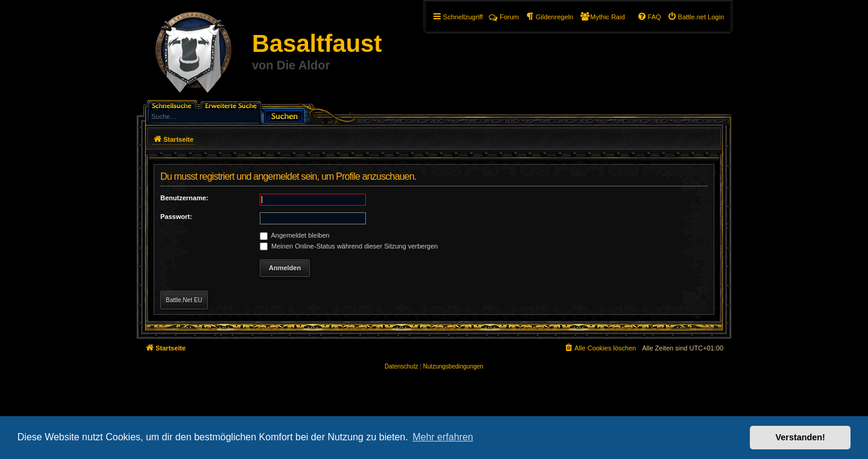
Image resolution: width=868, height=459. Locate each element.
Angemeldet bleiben (295, 235)
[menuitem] (696, 17)
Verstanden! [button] (800, 437)
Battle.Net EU (184, 300)
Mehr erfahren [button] (443, 437)
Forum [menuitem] (504, 17)
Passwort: (176, 217)
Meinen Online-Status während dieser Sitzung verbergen (349, 246)
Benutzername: (184, 198)
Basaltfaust (317, 43)
